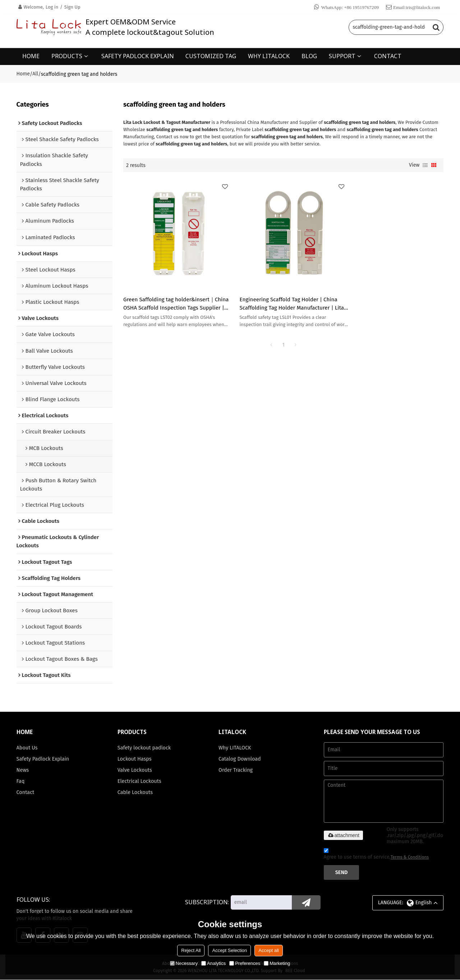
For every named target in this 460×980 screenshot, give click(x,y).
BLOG (309, 56)
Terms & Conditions (410, 858)
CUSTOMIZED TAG (211, 56)
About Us (27, 748)
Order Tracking (236, 770)
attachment (343, 836)
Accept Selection (229, 950)
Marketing (277, 963)
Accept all (268, 950)
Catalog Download (240, 759)
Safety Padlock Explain (43, 759)
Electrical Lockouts (140, 782)
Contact (26, 793)
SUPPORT (342, 56)
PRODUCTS (67, 56)
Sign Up (72, 7)
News (23, 770)
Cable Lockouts (135, 793)
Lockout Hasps (135, 759)
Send (342, 873)
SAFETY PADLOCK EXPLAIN (138, 56)
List (425, 165)
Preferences (245, 963)
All (35, 73)
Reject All (191, 950)
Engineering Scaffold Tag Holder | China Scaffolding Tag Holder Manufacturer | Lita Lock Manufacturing (282, 297)
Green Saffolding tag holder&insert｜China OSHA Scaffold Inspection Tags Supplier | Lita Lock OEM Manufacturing (172, 297)
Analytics (213, 963)
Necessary (184, 963)
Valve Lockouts (135, 770)
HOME (31, 56)
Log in (52, 7)
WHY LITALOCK (269, 56)
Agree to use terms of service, (376, 855)
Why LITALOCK (235, 748)
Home (23, 73)
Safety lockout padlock (144, 748)
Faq (21, 782)
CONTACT (388, 56)
